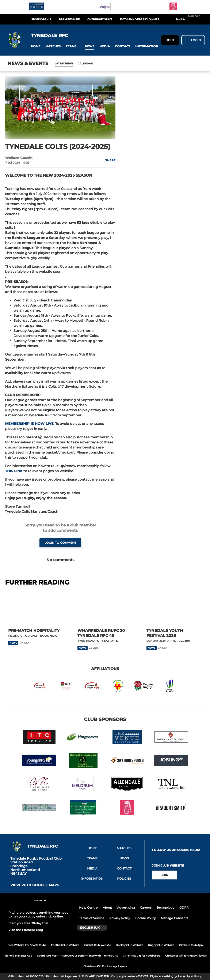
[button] (36, 46)
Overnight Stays (100, 19)
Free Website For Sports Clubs (27, 945)
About (107, 908)
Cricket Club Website (98, 945)
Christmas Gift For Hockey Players (105, 966)
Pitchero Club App (191, 945)
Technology (165, 908)
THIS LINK (14, 471)
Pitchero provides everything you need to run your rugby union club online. (39, 915)
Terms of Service (92, 918)
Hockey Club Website (129, 945)
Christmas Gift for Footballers (142, 956)
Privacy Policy (120, 918)
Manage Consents (175, 918)
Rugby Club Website (161, 945)
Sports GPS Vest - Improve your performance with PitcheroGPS (77, 956)
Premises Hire (69, 19)
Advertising (126, 908)
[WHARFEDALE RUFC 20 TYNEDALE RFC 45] (105, 608)
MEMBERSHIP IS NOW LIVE (29, 424)
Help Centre (88, 908)
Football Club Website (65, 945)
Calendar (75, 63)
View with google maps (35, 885)
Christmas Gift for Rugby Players (186, 956)
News (59, 63)
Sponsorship (41, 19)
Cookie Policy (146, 918)
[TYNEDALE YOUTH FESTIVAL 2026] (174, 608)
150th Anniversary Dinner (140, 19)
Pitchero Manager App (18, 956)
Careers (146, 908)
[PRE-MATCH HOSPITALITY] (36, 608)
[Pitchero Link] (196, 21)
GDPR (184, 908)
